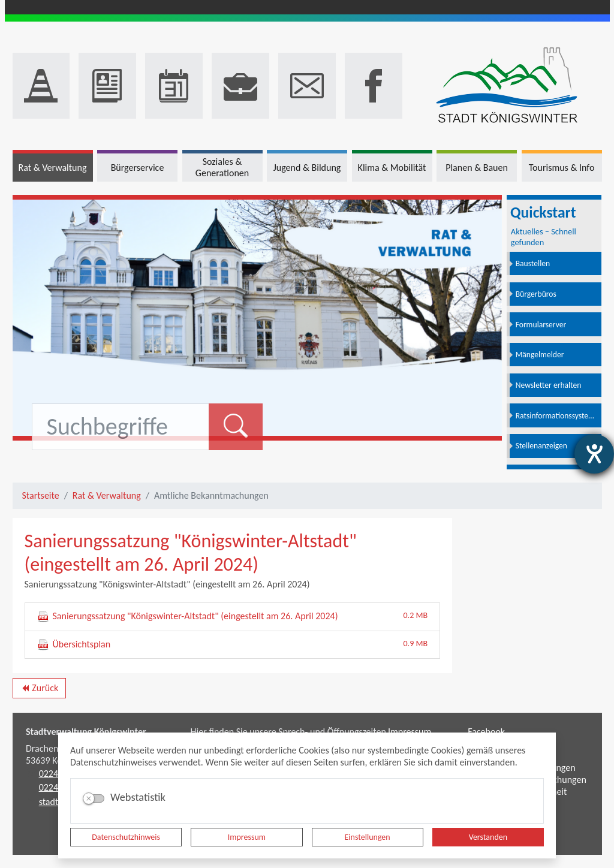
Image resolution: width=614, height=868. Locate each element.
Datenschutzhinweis (126, 837)
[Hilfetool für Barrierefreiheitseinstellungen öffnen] (594, 454)
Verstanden (488, 837)
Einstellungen (368, 837)
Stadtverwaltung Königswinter (86, 732)
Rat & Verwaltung (107, 495)
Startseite (41, 495)
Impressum (247, 837)
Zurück (39, 690)
